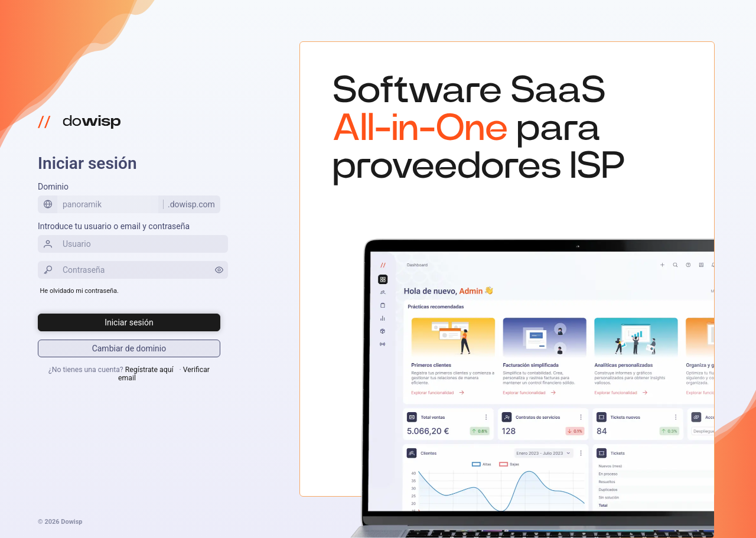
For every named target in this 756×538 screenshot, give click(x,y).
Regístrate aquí (149, 370)
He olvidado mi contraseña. (79, 291)
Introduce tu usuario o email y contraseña (114, 226)
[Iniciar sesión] (129, 322)
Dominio (53, 187)
